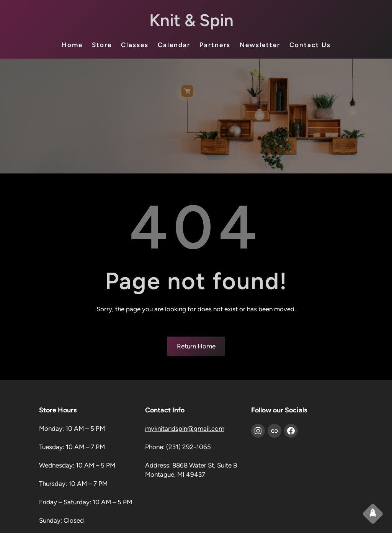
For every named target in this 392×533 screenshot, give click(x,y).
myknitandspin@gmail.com (185, 428)
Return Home (196, 346)
